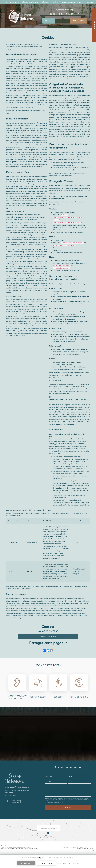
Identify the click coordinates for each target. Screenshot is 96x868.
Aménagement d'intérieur (50, 2)
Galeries (81, 2)
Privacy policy (74, 864)
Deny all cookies (46, 864)
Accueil (5, 2)
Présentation (15, 2)
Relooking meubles (68, 2)
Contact (90, 2)
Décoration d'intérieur (31, 2)
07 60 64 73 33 (76, 21)
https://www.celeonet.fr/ (52, 579)
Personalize (62, 864)
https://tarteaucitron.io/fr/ (52, 558)
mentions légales (25, 155)
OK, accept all (26, 864)
